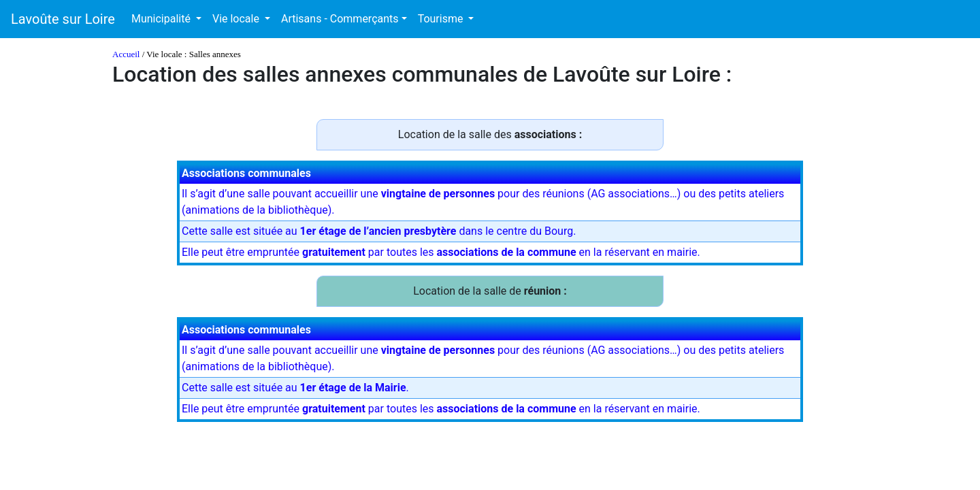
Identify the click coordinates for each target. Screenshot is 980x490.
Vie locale (237, 19)
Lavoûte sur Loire (63, 19)
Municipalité (162, 19)
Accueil (126, 54)
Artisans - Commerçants (340, 19)
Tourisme (442, 19)
